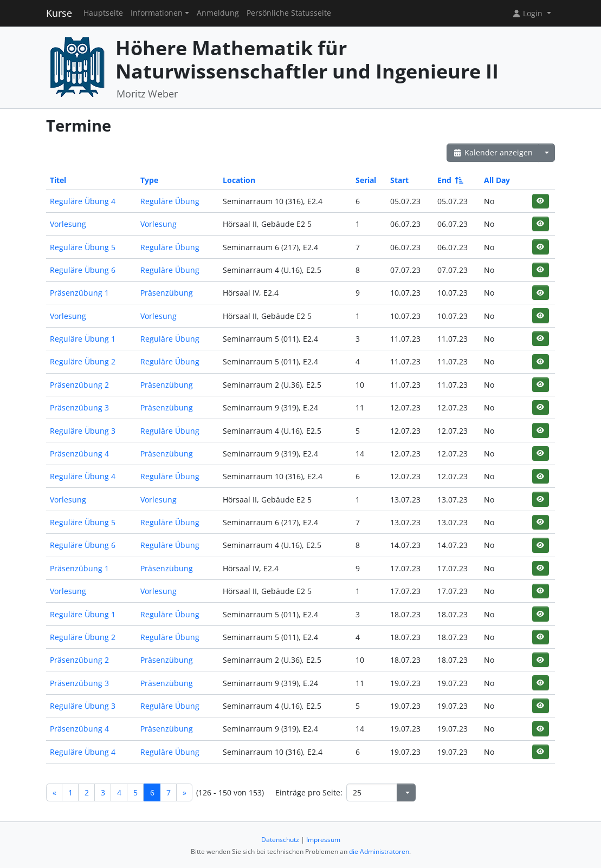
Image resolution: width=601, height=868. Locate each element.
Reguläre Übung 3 (83, 431)
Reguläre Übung (170, 201)
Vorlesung (68, 224)
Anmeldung (218, 13)
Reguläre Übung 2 (83, 361)
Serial (366, 180)
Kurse (59, 13)
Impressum (323, 840)
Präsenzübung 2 (79, 385)
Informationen (157, 13)
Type (149, 180)
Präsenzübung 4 (79, 453)
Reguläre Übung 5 (83, 247)
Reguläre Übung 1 (83, 339)
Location (239, 180)
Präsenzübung (167, 293)
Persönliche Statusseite (289, 13)
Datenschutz (280, 840)
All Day (497, 180)
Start (399, 180)
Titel (58, 180)
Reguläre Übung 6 (83, 270)
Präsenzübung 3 (79, 407)
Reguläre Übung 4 (83, 201)
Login (528, 13)
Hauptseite (103, 13)
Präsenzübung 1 (79, 293)
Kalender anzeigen (493, 152)
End (450, 180)
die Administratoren (379, 851)
